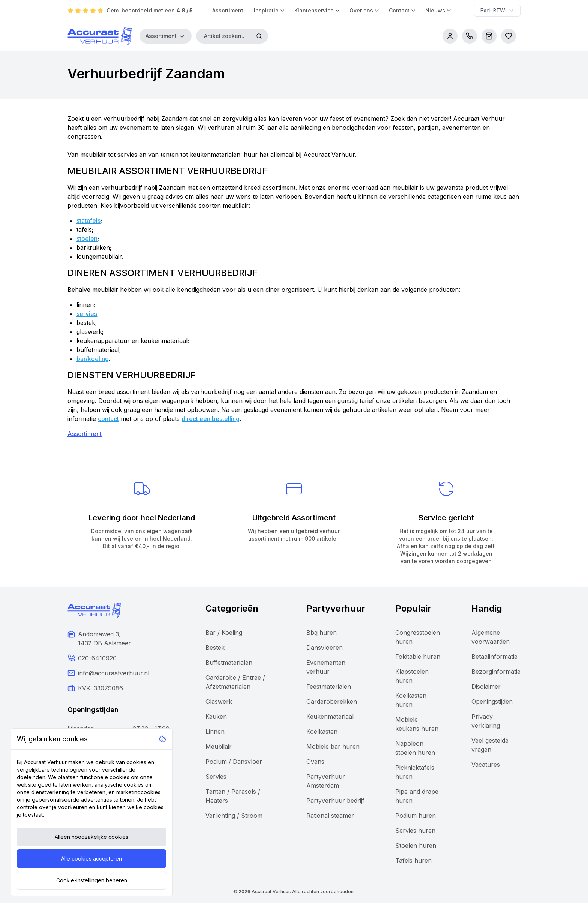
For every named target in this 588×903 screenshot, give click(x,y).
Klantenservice (317, 10)
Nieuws (439, 10)
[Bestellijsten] (508, 36)
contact (108, 419)
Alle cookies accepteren (91, 859)
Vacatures (486, 765)
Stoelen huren (416, 846)
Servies (216, 777)
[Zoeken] (259, 36)
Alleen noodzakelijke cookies (91, 837)
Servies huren (415, 831)
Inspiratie (270, 10)
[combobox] (497, 11)
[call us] (469, 36)
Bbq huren (322, 633)
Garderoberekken (332, 702)
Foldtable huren (418, 657)
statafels (88, 221)
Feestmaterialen (329, 687)
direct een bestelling (211, 419)
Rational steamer (330, 816)
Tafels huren (413, 861)
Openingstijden (492, 702)
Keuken (216, 717)
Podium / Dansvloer (234, 762)
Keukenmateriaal (330, 717)
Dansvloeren (325, 648)
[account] (450, 36)
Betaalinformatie (494, 657)
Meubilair (219, 747)
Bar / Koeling (224, 633)
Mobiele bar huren (333, 747)
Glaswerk (219, 702)
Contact (403, 10)
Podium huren (415, 816)
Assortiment (228, 10)
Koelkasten (322, 732)
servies (87, 314)
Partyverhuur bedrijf (335, 801)
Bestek (215, 648)
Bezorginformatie (496, 672)
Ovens (315, 762)
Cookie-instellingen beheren (92, 880)
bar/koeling (93, 359)
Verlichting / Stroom (234, 816)
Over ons (365, 10)
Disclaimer (486, 687)
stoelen (87, 239)
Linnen (215, 732)
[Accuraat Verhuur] (100, 36)
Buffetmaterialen (229, 663)
